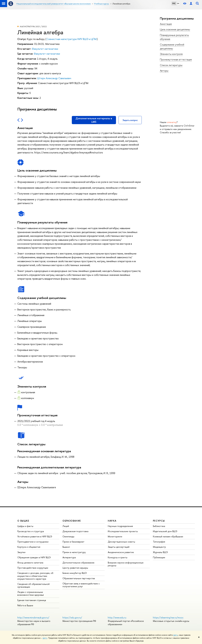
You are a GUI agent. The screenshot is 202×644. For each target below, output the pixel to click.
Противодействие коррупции (33, 568)
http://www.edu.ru (117, 617)
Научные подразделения (120, 526)
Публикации (159, 557)
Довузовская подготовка (75, 531)
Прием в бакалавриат (73, 542)
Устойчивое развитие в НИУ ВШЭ (35, 536)
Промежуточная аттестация (176, 59)
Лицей (66, 526)
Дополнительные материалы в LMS (94, 120)
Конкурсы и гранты (118, 557)
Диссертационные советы (121, 542)
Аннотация (166, 24)
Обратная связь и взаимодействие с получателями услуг (81, 585)
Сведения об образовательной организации (33, 585)
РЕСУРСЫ (159, 521)
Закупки (21, 552)
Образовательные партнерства (79, 578)
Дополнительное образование (78, 563)
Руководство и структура (31, 531)
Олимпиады (68, 536)
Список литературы (171, 65)
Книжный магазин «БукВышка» (168, 536)
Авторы (164, 71)
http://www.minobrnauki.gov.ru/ (33, 617)
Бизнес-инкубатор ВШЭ (75, 573)
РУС (174, 3)
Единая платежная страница (32, 600)
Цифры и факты (25, 526)
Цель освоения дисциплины (175, 29)
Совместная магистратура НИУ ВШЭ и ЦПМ (72, 39)
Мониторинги (115, 536)
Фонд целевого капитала (30, 563)
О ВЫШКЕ (23, 521)
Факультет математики (45, 49)
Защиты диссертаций (119, 547)
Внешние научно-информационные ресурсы (126, 564)
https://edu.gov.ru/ (72, 617)
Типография (159, 542)
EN (178, 3)
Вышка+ (66, 547)
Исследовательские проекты (123, 531)
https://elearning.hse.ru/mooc (168, 617)
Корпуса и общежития (29, 547)
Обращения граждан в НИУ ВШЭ (34, 557)
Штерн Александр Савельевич (54, 78)
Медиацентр (159, 547)
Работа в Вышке (25, 605)
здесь (176, 635)
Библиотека (159, 526)
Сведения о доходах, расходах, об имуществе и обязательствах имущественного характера (35, 576)
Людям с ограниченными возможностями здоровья (31, 593)
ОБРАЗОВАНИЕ (72, 521)
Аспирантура (69, 557)
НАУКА (112, 521)
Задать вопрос (130, 120)
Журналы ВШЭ (160, 552)
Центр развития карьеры (75, 568)
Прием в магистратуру (74, 552)
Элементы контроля (171, 54)
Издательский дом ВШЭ (165, 531)
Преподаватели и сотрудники (33, 542)
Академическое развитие (121, 552)
